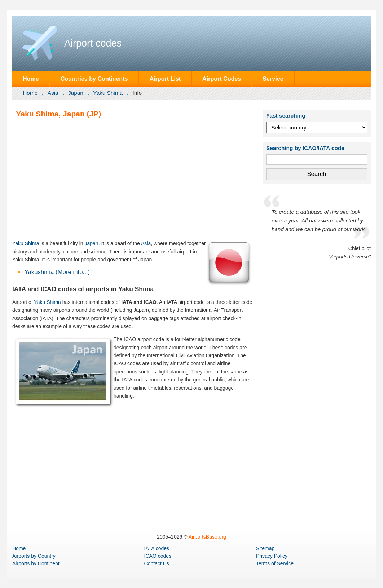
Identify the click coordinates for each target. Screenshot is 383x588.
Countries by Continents (94, 79)
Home (31, 79)
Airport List (165, 79)
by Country (34, 556)
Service (273, 79)
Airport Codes (222, 79)
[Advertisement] (132, 179)
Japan (76, 93)
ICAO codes (158, 556)
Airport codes (93, 43)
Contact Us (157, 563)
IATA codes (157, 548)
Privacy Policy (272, 556)
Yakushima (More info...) (57, 272)
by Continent (36, 563)
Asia (53, 93)
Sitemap (265, 548)
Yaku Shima (108, 93)
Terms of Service (275, 563)
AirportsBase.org (207, 537)
